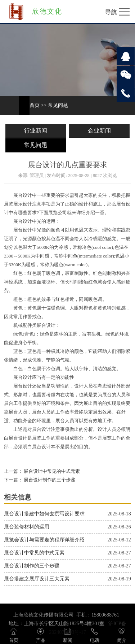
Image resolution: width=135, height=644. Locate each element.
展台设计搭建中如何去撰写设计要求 (44, 514)
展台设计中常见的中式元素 (51, 471)
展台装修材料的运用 (27, 527)
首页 (35, 105)
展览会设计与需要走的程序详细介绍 (44, 540)
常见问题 (58, 105)
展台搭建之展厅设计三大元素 (37, 579)
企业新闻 (99, 131)
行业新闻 (36, 131)
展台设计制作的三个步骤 (49, 480)
